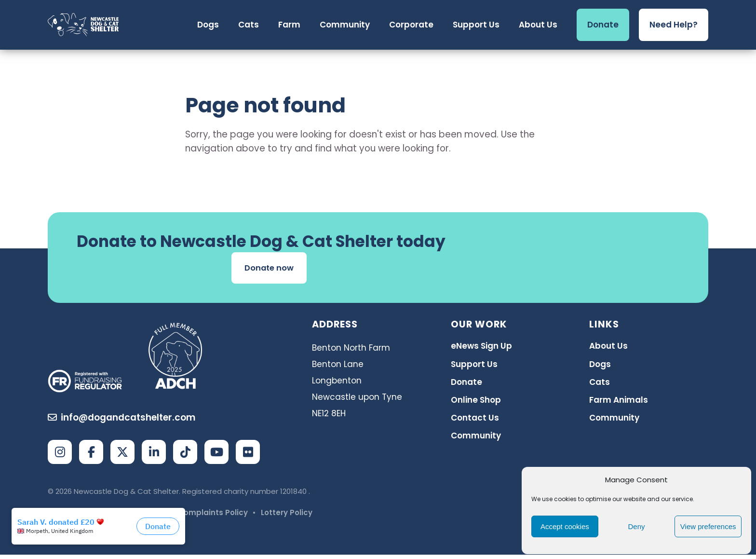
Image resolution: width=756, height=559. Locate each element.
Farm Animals (619, 402)
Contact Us (475, 420)
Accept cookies (565, 526)
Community (476, 438)
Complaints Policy (213, 517)
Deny (636, 526)
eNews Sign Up (481, 348)
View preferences (708, 526)
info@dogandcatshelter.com (122, 422)
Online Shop (476, 402)
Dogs (600, 366)
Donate (466, 384)
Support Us (474, 366)
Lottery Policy (287, 517)
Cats (600, 384)
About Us (608, 348)
